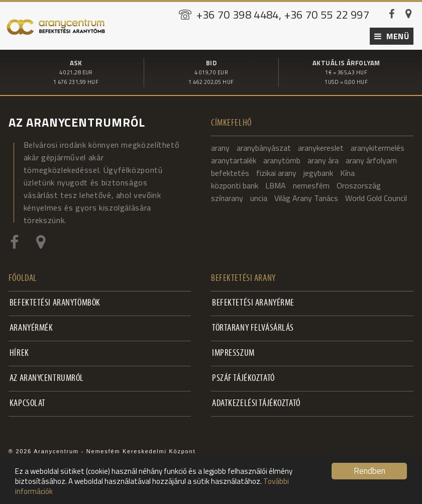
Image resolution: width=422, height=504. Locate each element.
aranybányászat (264, 146)
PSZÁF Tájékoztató (243, 377)
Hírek (19, 351)
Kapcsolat (28, 402)
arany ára (323, 158)
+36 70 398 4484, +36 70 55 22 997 (283, 15)
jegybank (318, 171)
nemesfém (311, 183)
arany (220, 146)
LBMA (276, 183)
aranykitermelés (378, 146)
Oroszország (359, 183)
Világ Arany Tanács (306, 196)
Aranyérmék (31, 326)
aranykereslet (321, 146)
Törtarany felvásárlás (253, 326)
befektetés (230, 171)
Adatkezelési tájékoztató (256, 402)
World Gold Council (376, 196)
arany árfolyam (371, 158)
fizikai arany (276, 171)
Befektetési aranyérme (253, 301)
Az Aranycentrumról (47, 377)
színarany (227, 196)
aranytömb (282, 158)
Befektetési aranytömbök (55, 301)
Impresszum (233, 351)
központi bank (235, 183)
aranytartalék (234, 158)
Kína (347, 171)
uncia (259, 196)
